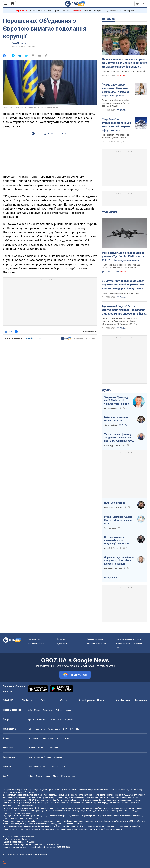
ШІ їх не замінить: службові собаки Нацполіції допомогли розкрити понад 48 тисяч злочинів (118, 540)
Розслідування (87, 700)
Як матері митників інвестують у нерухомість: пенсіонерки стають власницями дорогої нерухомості (123, 285)
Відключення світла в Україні (120, 11)
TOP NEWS (109, 212)
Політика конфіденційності (128, 639)
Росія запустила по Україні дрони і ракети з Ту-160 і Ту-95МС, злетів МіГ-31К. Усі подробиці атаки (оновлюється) (124, 257)
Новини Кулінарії (54, 748)
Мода (56, 776)
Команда (61, 639)
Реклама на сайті (36, 644)
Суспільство (123, 700)
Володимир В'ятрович (114, 507)
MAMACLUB (53, 767)
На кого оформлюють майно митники (121, 293)
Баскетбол (42, 719)
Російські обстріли (93, 11)
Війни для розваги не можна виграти (116, 419)
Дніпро (59, 710)
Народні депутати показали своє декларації (124, 71)
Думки (107, 390)
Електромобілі (47, 738)
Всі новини (141, 700)
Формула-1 (70, 719)
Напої (41, 748)
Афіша (31, 776)
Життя (63, 700)
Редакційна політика (34, 338)
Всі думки (110, 577)
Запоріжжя (48, 710)
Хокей (52, 719)
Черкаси (69, 710)
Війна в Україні (37, 11)
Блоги (101, 700)
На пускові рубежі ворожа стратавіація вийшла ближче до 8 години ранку (121, 266)
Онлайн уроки (54, 729)
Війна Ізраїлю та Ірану (59, 11)
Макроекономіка (55, 757)
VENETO (77, 11)
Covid (63, 767)
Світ (43, 700)
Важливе (108, 19)
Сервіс (67, 738)
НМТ (78, 729)
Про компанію (34, 639)
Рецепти (32, 748)
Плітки (39, 776)
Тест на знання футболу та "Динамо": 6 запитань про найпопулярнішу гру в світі (119, 438)
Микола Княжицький (113, 568)
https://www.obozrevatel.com (102, 790)
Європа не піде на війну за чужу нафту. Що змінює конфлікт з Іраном (119, 560)
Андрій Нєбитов (111, 548)
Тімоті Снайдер (111, 425)
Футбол (31, 719)
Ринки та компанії (36, 757)
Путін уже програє (115, 503)
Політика (27, 700)
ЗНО (72, 729)
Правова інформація (96, 639)
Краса (48, 776)
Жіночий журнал (68, 776)
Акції (59, 738)
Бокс (60, 719)
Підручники (39, 729)
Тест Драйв (33, 738)
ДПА (65, 729)
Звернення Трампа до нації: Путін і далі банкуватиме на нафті (117, 401)
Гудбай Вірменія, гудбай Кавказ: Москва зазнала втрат (118, 520)
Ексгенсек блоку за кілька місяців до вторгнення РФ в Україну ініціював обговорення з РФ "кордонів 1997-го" (120, 321)
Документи (62, 644)
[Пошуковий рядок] (144, 4)
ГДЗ (30, 729)
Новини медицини (36, 767)
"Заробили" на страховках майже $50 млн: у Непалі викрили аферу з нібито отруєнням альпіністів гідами (116, 125)
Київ (30, 710)
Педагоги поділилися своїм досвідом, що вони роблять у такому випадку (116, 103)
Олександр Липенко (113, 446)
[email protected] (38, 847)
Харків (37, 710)
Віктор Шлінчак (111, 408)
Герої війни (22, 11)
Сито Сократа (110, 528)
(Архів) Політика (19, 43)
